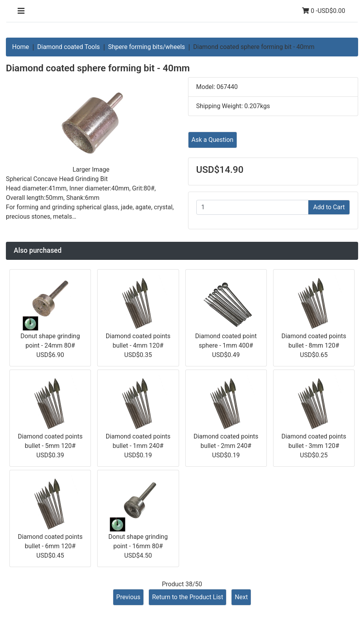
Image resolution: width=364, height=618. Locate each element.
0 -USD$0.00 (324, 11)
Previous (129, 597)
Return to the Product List (187, 597)
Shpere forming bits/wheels (147, 47)
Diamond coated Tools (69, 47)
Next (241, 597)
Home (21, 47)
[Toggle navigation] (21, 11)
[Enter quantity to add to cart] (253, 207)
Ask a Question (213, 140)
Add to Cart (329, 207)
